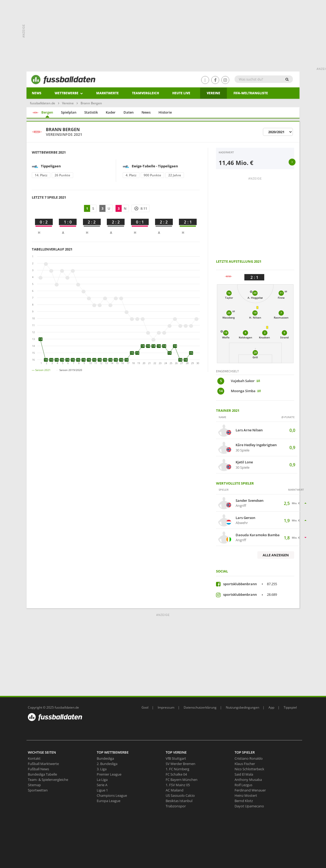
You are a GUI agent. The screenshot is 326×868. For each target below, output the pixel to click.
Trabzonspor (176, 806)
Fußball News (38, 769)
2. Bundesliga (107, 764)
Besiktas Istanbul (179, 801)
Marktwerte (107, 93)
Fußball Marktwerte (43, 764)
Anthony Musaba (248, 780)
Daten (129, 112)
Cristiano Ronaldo (249, 758)
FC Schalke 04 (176, 774)
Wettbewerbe (69, 93)
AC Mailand (175, 790)
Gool (145, 707)
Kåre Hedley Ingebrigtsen (256, 445)
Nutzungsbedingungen (243, 707)
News (37, 93)
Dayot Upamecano (249, 806)
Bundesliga (105, 758)
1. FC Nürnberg (177, 769)
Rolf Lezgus (243, 785)
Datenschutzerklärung (200, 707)
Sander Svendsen (250, 501)
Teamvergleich (146, 93)
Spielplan (69, 112)
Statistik (91, 112)
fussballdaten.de (43, 103)
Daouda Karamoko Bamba (258, 535)
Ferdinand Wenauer (250, 790)
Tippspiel (290, 707)
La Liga (102, 780)
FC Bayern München (182, 780)
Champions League (112, 795)
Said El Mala (244, 774)
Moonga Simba (243, 391)
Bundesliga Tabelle (42, 774)
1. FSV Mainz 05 (178, 785)
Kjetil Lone (244, 462)
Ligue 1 (102, 790)
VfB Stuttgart (176, 758)
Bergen (43, 113)
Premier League (109, 774)
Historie (165, 112)
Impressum (166, 707)
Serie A (102, 785)
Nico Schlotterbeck (249, 769)
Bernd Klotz (244, 801)
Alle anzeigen (276, 555)
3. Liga (102, 769)
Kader (111, 112)
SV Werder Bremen (180, 764)
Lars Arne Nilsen (249, 430)
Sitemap (34, 785)
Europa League (109, 801)
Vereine (213, 93)
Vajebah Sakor (243, 381)
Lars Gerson (245, 518)
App (271, 707)
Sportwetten (38, 790)
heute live (181, 93)
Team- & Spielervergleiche (48, 780)
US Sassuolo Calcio (180, 795)
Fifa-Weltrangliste (251, 93)
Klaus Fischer (245, 764)
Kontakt (34, 758)
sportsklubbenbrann (250, 584)
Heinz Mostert (246, 795)
